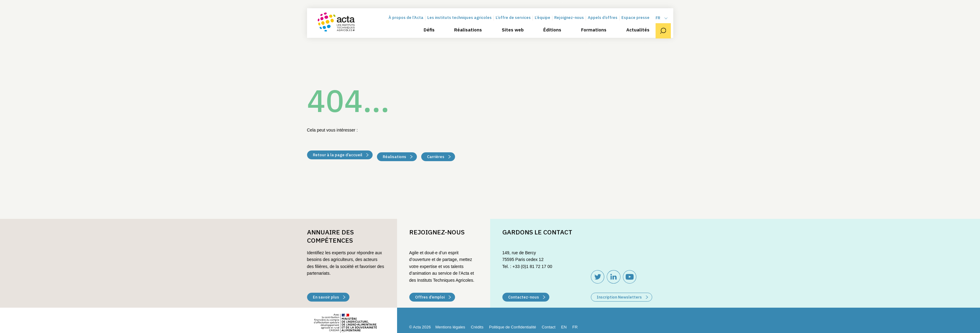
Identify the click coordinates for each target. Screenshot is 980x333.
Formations (596, 34)
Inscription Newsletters (622, 297)
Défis (432, 34)
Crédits (477, 327)
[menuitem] (664, 22)
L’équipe (545, 22)
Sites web (515, 34)
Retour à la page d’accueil (341, 156)
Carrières (439, 156)
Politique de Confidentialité (513, 327)
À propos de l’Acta (408, 22)
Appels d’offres (605, 22)
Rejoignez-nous (571, 22)
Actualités (640, 34)
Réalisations (470, 34)
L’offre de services (516, 22)
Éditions (555, 34)
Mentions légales (450, 327)
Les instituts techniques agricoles (462, 22)
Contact (549, 327)
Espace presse (638, 22)
